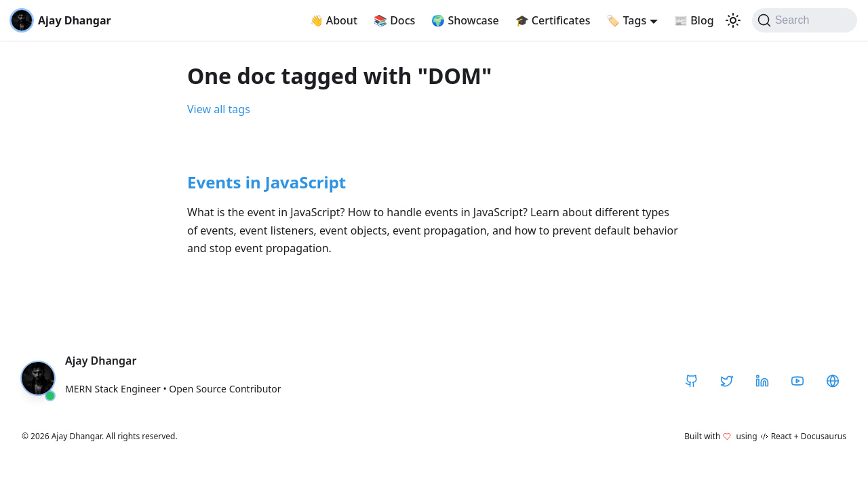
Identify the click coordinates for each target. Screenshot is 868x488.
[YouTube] (797, 381)
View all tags (219, 109)
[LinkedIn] (762, 381)
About (334, 20)
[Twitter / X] (727, 381)
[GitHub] (692, 381)
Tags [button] (626, 20)
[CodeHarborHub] (833, 381)
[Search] (805, 20)
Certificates (553, 20)
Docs (394, 20)
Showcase (465, 20)
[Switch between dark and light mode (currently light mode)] (733, 20)
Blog (694, 20)
